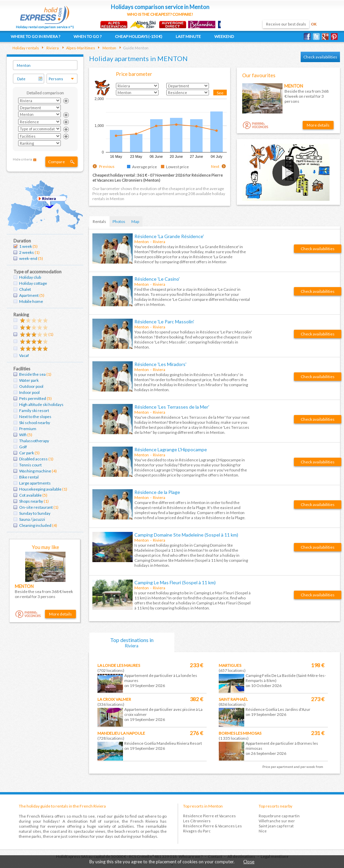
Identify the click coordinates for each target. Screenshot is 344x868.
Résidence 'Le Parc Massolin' (164, 322)
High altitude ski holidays (41, 404)
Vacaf (24, 355)
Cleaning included (35, 525)
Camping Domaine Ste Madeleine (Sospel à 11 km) (186, 535)
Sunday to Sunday (35, 513)
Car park (27, 453)
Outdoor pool (31, 386)
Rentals (99, 221)
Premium (28, 429)
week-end (28, 258)
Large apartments (35, 483)
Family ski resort (34, 410)
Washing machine (35, 471)
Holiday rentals (26, 48)
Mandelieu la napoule (121, 733)
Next (215, 166)
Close (249, 862)
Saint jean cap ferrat (276, 826)
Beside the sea (32, 374)
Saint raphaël (233, 699)
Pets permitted (33, 398)
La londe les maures (119, 665)
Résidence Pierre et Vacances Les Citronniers (209, 818)
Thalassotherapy (34, 441)
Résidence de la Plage (157, 492)
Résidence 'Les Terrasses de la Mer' (172, 407)
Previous (107, 166)
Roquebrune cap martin (279, 816)
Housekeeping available (40, 489)
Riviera (52, 48)
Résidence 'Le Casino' (157, 279)
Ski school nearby (35, 423)
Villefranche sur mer (277, 821)
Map (135, 221)
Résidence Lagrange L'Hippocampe (171, 449)
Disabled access (33, 459)
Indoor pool (29, 392)
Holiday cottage (33, 283)
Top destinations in (132, 643)
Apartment (29, 295)
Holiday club (30, 277)
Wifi (23, 435)
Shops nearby (31, 501)
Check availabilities (320, 57)
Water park (29, 380)
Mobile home (31, 301)
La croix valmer (114, 699)
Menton (109, 48)
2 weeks (27, 252)
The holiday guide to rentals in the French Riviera (62, 806)
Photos (119, 221)
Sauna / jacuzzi (32, 519)
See (220, 93)
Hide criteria (23, 159)
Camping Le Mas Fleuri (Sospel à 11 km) (175, 582)
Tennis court (30, 465)
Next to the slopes (35, 417)
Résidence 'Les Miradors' (160, 364)
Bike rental (29, 477)
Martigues (230, 665)
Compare (56, 162)
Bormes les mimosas (240, 733)
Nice (263, 831)
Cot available (30, 495)
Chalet (25, 289)
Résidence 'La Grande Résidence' (169, 236)
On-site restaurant (36, 507)
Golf (23, 447)
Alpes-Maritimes (80, 48)
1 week (26, 246)
